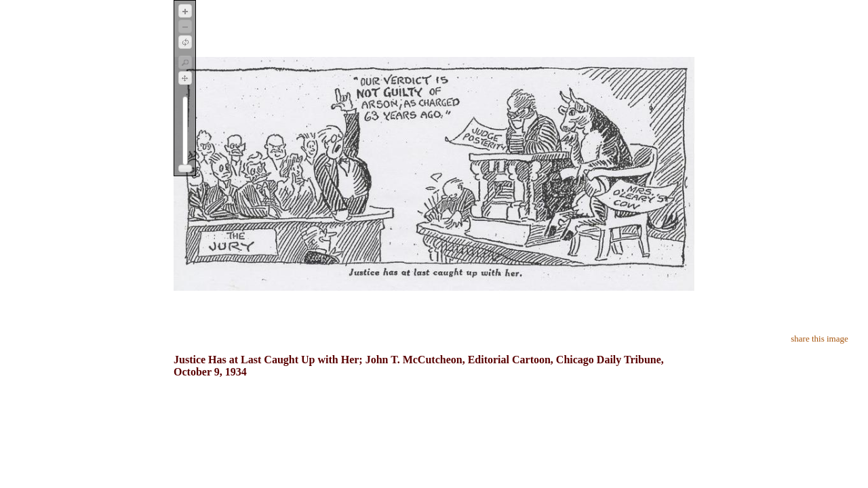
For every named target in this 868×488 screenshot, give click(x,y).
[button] (185, 11)
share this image (819, 339)
